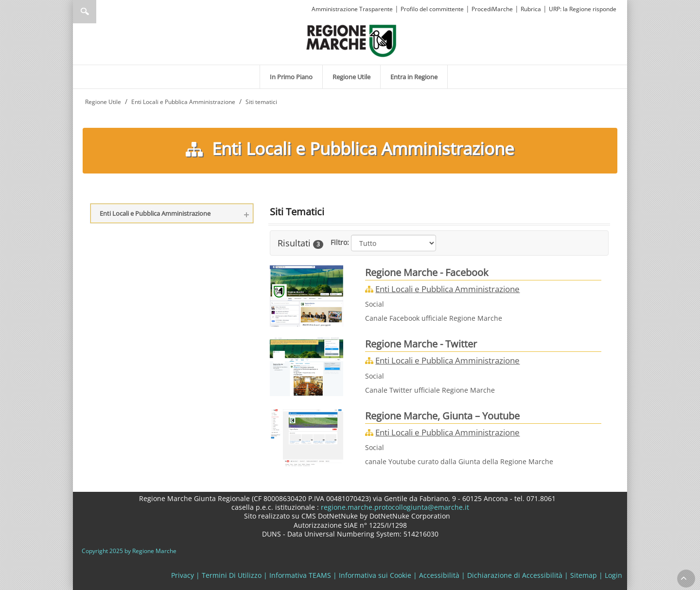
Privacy (183, 575)
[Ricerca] (103, 12)
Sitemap (584, 575)
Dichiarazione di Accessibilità (515, 575)
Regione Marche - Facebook (427, 272)
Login (613, 575)
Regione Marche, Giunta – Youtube (442, 416)
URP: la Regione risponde (583, 9)
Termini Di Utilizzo (232, 575)
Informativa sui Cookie (375, 575)
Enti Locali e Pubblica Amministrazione (447, 289)
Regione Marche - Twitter (421, 344)
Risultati (300, 243)
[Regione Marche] (351, 40)
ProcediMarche (492, 9)
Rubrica (531, 9)
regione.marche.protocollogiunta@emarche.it (394, 507)
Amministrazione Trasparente (352, 9)
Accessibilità (439, 575)
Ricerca (85, 12)
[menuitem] (291, 77)
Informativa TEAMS (300, 575)
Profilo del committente (432, 9)
